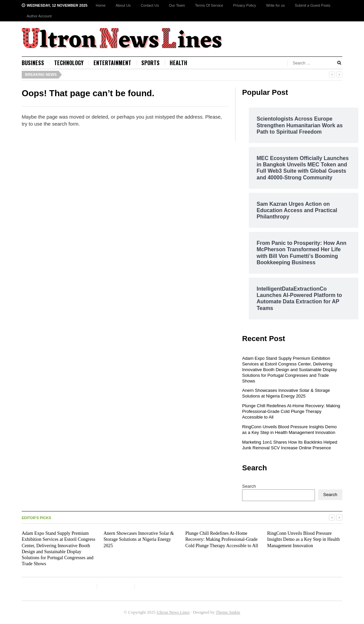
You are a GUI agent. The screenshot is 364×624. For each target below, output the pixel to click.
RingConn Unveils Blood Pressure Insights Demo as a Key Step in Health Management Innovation (289, 430)
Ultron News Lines (173, 612)
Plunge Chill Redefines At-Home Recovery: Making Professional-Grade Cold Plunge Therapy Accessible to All (291, 411)
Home (101, 5)
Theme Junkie (228, 612)
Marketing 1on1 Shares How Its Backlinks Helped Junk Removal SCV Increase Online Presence (290, 445)
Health (178, 63)
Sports (150, 63)
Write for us (276, 5)
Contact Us (150, 5)
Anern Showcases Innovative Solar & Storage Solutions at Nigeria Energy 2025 (286, 393)
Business (33, 63)
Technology (69, 63)
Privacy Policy (244, 5)
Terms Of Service (209, 5)
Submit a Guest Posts (313, 5)
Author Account (39, 16)
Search (249, 486)
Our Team (177, 5)
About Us (123, 5)
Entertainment (112, 63)
